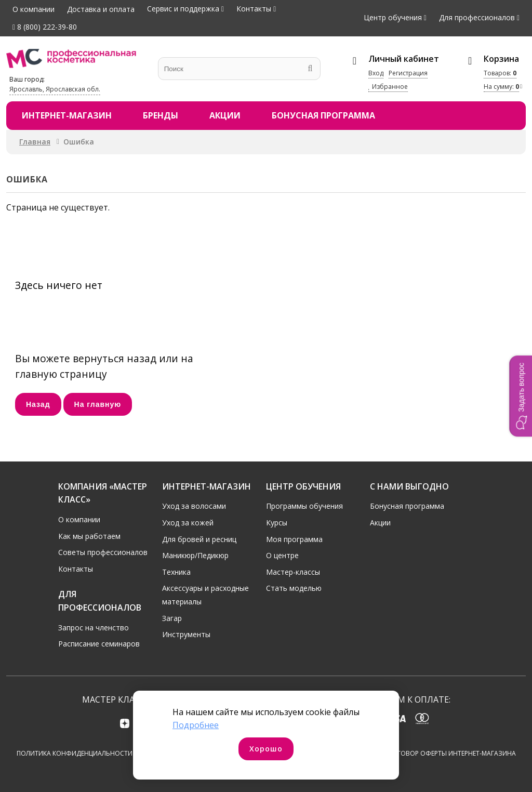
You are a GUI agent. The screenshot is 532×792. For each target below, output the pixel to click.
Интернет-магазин (67, 115)
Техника (176, 570)
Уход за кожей (188, 521)
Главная (35, 142)
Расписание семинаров (99, 643)
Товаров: (500, 73)
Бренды (161, 115)
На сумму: (501, 87)
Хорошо (266, 749)
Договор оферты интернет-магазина (452, 753)
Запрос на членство (94, 626)
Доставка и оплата (101, 9)
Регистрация (408, 73)
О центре (282, 554)
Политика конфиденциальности (75, 753)
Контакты (254, 9)
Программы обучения (304, 505)
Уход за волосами (194, 505)
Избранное (388, 87)
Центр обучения (393, 17)
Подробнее (196, 725)
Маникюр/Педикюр (195, 554)
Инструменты (186, 633)
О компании (34, 9)
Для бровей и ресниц (199, 538)
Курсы (277, 521)
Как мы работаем (89, 534)
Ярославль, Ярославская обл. (55, 89)
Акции (225, 115)
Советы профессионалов (103, 551)
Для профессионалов (477, 17)
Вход (376, 73)
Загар (172, 617)
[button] (521, 396)
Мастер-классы (293, 570)
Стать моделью (294, 587)
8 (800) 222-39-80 (45, 27)
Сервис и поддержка (183, 9)
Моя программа (294, 538)
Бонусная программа (323, 115)
